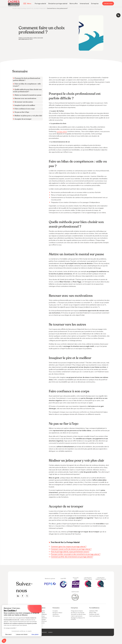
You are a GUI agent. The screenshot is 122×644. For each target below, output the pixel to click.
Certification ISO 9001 (94, 614)
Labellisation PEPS (93, 611)
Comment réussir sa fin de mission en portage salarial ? (71, 543)
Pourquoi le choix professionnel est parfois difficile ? (27, 85)
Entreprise (95, 3)
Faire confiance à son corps (25, 114)
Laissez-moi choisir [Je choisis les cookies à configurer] (22, 634)
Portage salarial (40, 3)
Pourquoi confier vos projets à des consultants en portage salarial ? (75, 548)
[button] (4, 641)
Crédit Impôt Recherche (95, 616)
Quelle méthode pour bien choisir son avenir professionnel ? (28, 96)
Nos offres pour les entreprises (78, 613)
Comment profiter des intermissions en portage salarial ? (72, 551)
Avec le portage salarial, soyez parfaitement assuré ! (70, 546)
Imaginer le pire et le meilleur (26, 110)
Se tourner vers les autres (25, 107)
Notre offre (74, 3)
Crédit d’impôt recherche (77, 616)
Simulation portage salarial (58, 3)
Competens (55, 611)
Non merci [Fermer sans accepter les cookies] (8, 634)
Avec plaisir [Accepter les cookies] (35, 634)
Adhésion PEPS (93, 613)
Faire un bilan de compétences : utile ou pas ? (28, 90)
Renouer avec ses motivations (26, 104)
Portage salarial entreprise (77, 611)
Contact (50, 632)
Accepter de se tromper (24, 124)
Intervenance (56, 614)
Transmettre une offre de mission (78, 614)
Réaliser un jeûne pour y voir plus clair (29, 120)
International (84, 3)
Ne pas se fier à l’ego (23, 117)
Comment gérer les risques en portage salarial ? (68, 541)
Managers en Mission (57, 613)
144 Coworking (56, 616)
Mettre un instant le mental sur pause (29, 100)
